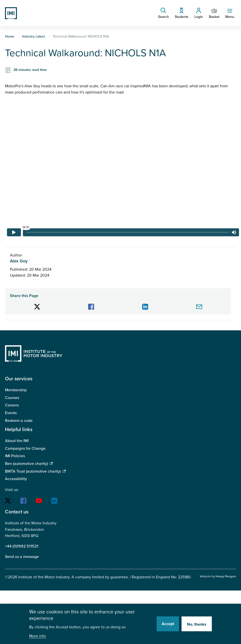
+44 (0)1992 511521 (22, 546)
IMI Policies (15, 456)
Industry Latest (33, 36)
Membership (16, 390)
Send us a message (22, 557)
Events (11, 413)
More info (37, 636)
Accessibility (16, 479)
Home (10, 36)
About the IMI (17, 441)
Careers (12, 405)
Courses (12, 398)
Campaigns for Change (25, 448)
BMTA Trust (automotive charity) (33, 471)
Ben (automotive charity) (26, 464)
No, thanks (197, 624)
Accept (168, 624)
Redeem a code (19, 421)
